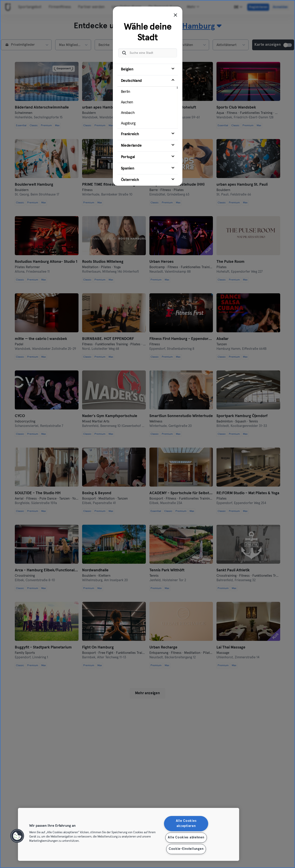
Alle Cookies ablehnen (186, 838)
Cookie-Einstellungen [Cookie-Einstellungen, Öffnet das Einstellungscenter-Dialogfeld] (186, 849)
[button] (17, 836)
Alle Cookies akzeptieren (186, 823)
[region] (129, 834)
